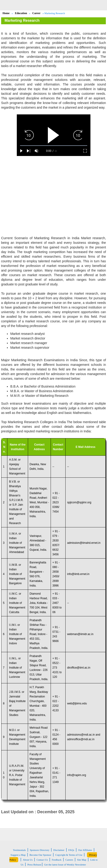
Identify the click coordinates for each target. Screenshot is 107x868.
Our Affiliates (85, 850)
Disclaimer (59, 850)
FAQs (71, 850)
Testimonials (19, 850)
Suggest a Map (18, 855)
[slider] (54, 146)
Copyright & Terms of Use (69, 855)
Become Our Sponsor (40, 855)
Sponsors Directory (39, 850)
